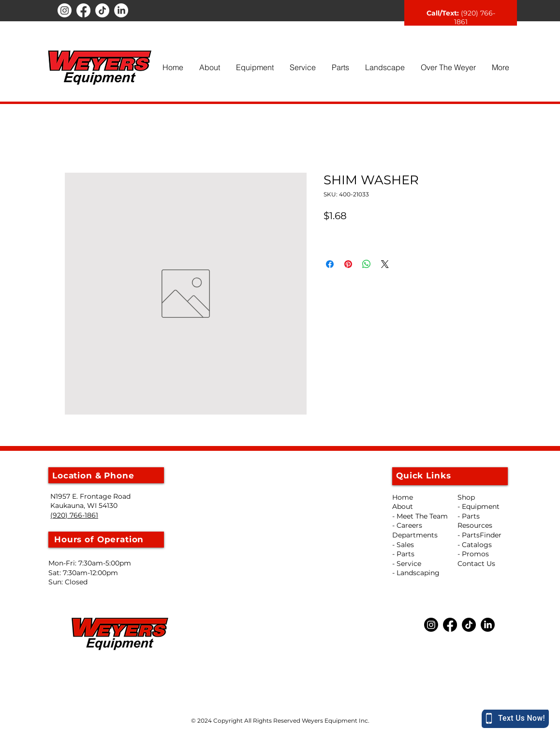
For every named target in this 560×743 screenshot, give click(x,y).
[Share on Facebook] (330, 264)
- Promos (473, 554)
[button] (209, 67)
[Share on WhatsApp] (367, 264)
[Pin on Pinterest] (348, 264)
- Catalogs (475, 545)
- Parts (469, 516)
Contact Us (476, 564)
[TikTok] (102, 10)
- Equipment (479, 506)
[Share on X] (385, 264)
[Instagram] (65, 10)
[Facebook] (83, 10)
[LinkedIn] (121, 10)
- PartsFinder (479, 535)
